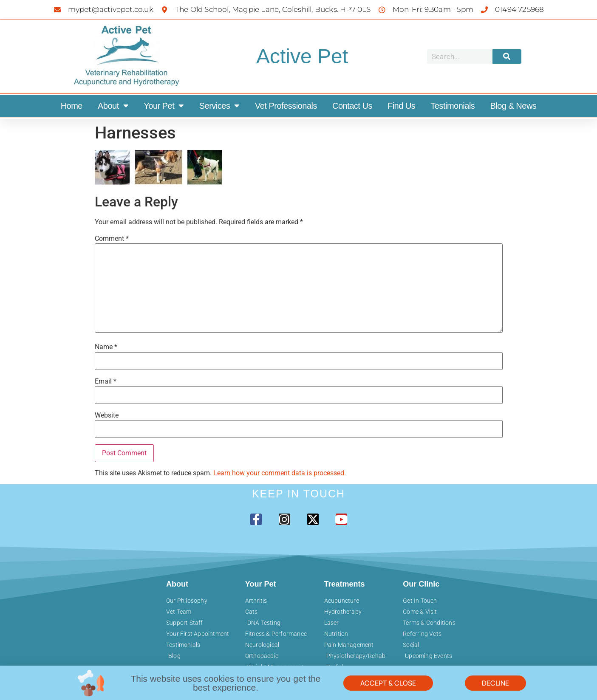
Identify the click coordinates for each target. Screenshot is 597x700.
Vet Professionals (286, 106)
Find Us (401, 106)
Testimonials (453, 106)
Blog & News (513, 106)
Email (106, 381)
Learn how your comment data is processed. (280, 473)
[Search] (507, 56)
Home (72, 106)
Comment (112, 239)
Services (219, 106)
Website (107, 415)
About (113, 106)
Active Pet (302, 56)
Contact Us (352, 106)
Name (106, 347)
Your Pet (164, 106)
